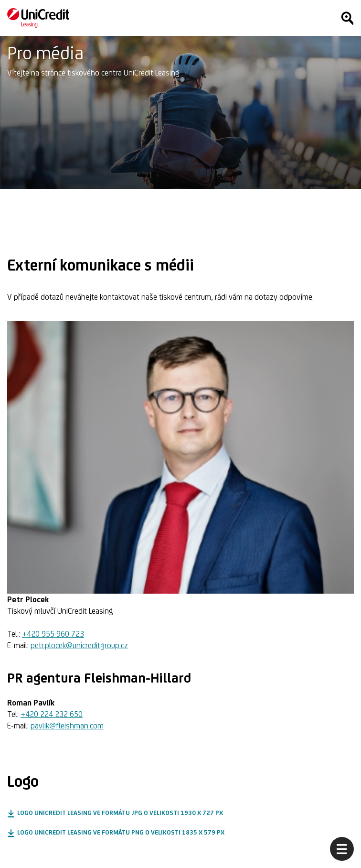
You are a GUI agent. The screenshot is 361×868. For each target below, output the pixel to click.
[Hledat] (347, 18)
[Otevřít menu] (342, 849)
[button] (115, 814)
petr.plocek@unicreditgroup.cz (79, 645)
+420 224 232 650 (52, 714)
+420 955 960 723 (53, 634)
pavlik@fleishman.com (67, 726)
